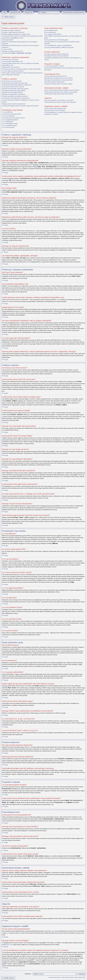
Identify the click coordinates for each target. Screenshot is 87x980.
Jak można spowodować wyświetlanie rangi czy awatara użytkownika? (21, 69)
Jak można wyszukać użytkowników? (55, 82)
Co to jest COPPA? (7, 49)
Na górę (6, 145)
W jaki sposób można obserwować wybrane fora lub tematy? (61, 92)
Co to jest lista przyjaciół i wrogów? (54, 66)
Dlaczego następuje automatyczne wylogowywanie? (16, 34)
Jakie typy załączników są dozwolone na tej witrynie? (59, 100)
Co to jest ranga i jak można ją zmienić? (13, 71)
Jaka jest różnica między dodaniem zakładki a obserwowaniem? (62, 90)
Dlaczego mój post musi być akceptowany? (14, 104)
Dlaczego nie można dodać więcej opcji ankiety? (15, 89)
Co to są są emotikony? (8, 116)
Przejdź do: (28, 970)
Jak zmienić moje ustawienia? (10, 59)
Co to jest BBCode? (7, 112)
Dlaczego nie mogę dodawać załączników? (14, 94)
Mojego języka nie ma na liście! (11, 67)
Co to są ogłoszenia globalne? (10, 120)
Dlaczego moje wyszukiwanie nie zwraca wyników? (59, 78)
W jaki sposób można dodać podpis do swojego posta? (17, 85)
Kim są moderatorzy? (50, 32)
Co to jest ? (58, 45)
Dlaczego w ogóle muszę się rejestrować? (13, 32)
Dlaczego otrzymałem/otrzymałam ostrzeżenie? (15, 96)
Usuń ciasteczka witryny (67, 974)
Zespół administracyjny (54, 974)
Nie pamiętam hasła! (8, 40)
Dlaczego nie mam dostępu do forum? (12, 92)
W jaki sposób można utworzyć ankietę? (13, 87)
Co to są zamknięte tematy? (10, 125)
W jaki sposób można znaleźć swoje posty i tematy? (58, 84)
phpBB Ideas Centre (8, 941)
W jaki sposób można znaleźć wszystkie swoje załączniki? (60, 102)
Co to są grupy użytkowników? (53, 34)
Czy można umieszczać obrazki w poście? (13, 118)
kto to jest (60, 951)
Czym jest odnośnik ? (59, 47)
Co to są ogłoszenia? (8, 121)
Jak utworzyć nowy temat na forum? (12, 81)
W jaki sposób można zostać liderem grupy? (56, 40)
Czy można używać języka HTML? (12, 114)
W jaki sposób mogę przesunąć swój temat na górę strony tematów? (21, 106)
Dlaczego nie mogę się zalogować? (12, 30)
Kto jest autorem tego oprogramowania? (55, 108)
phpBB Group (50, 928)
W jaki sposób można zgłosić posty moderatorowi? (16, 98)
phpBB (14, 979)
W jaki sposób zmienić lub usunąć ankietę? (14, 90)
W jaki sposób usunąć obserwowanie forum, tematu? (59, 94)
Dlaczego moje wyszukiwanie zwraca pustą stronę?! (59, 80)
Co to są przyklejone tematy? (10, 123)
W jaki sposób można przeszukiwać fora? (56, 76)
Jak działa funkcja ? (17, 53)
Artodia (84, 979)
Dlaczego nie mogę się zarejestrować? (12, 51)
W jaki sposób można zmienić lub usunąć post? (15, 83)
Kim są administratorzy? (51, 30)
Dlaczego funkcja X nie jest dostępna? (55, 110)
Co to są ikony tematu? (8, 127)
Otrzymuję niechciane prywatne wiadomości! (57, 56)
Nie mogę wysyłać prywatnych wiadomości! (56, 54)
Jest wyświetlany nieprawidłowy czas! (12, 61)
